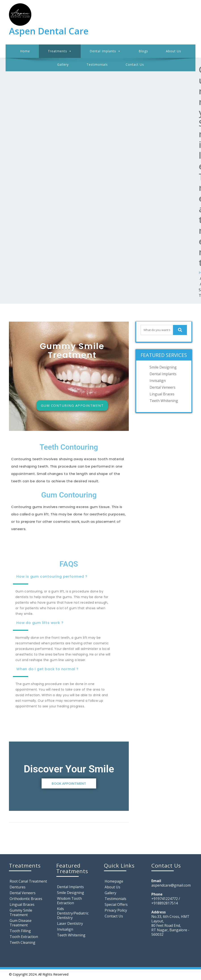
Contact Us (135, 64)
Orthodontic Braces (26, 899)
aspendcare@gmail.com (171, 885)
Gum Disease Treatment (21, 923)
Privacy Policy (116, 910)
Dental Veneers (163, 387)
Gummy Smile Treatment (21, 913)
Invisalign (158, 381)
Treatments (60, 51)
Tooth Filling (20, 931)
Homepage (114, 881)
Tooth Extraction (24, 937)
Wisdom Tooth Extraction (69, 901)
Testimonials (97, 64)
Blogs (143, 51)
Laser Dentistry (70, 923)
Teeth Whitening (164, 401)
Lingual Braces (162, 394)
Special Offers (116, 904)
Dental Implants (105, 51)
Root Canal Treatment (28, 881)
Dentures (18, 887)
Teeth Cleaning (22, 942)
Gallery (63, 64)
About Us (173, 51)
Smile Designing (163, 367)
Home (25, 51)
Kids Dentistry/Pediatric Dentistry (73, 913)
